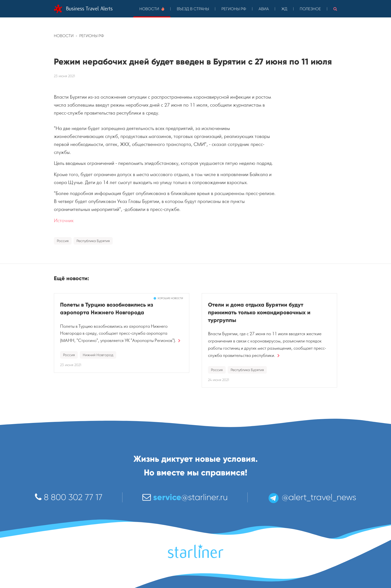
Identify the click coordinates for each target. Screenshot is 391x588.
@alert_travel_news (312, 497)
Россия (63, 241)
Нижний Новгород (98, 355)
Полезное (310, 9)
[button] (335, 9)
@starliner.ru (185, 497)
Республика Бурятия (93, 241)
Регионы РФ (234, 9)
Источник (64, 221)
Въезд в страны (193, 9)
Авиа (264, 9)
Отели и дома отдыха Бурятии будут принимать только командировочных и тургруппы (259, 312)
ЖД (284, 9)
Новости (152, 9)
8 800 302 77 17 (69, 497)
